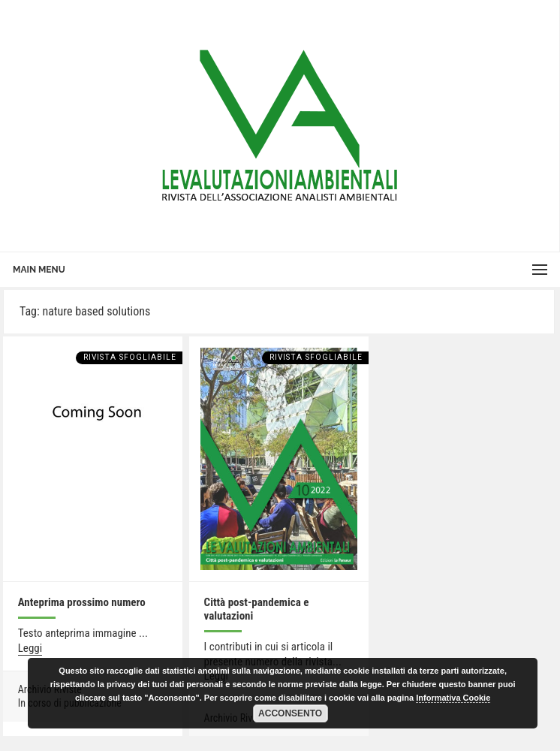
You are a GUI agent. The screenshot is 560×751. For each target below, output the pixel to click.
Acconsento (290, 713)
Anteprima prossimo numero (82, 602)
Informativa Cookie (453, 698)
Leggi (30, 648)
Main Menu (39, 270)
